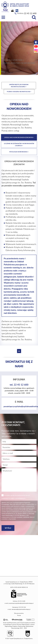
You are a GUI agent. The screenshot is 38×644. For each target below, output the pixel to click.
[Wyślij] (8, 528)
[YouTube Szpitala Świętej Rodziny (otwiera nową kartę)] (36, 46)
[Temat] (19, 465)
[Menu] (3, 17)
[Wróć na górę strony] (19, 351)
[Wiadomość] (19, 459)
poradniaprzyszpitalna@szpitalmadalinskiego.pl (21, 603)
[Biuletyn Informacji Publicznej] (13, 11)
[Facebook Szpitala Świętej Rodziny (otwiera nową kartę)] (36, 42)
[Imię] (19, 441)
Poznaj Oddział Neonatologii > (19, 92)
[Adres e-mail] (19, 453)
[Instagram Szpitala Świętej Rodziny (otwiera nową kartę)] (36, 50)
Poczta (19, 615)
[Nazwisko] (19, 447)
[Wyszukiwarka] (34, 17)
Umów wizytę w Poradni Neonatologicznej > (19, 86)
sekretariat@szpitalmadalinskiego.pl (21, 609)
